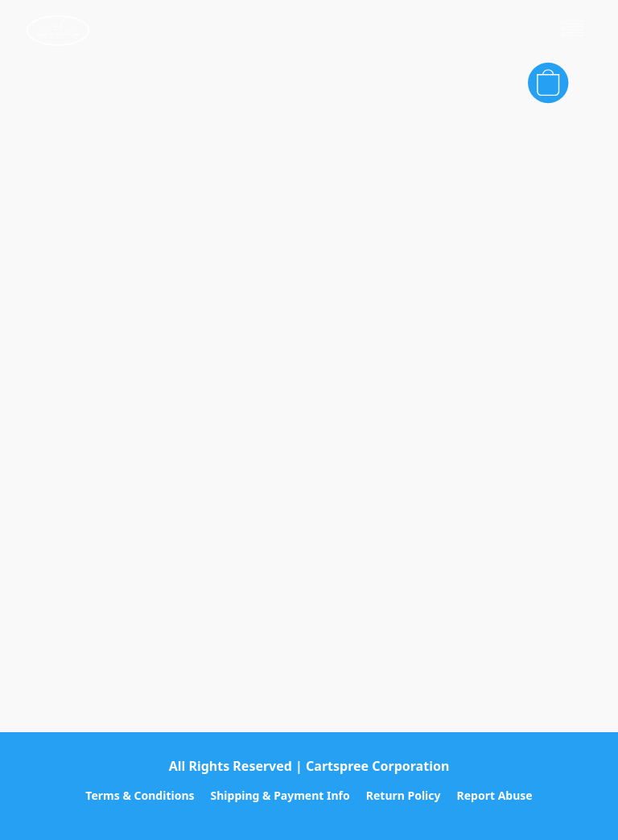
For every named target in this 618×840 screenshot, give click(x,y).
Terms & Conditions (140, 795)
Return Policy (404, 795)
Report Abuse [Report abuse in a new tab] (495, 795)
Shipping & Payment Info (280, 795)
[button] (58, 31)
